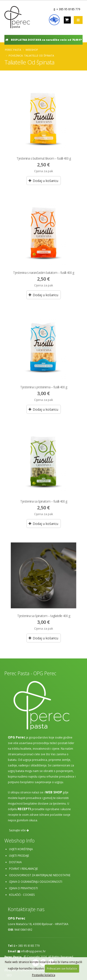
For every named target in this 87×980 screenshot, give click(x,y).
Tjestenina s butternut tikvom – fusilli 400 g (44, 158)
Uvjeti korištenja (21, 849)
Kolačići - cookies (22, 895)
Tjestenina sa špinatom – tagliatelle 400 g (44, 616)
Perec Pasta (13, 50)
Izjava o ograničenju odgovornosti (36, 882)
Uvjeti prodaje (19, 856)
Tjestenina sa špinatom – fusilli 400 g (44, 501)
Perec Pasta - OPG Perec (30, 673)
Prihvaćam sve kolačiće (62, 968)
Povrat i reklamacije (23, 869)
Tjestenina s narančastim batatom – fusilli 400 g (43, 273)
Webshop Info (19, 841)
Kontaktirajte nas (26, 909)
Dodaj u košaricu (43, 181)
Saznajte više (19, 830)
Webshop (32, 50)
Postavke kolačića (44, 975)
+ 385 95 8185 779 (68, 9)
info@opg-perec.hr (33, 951)
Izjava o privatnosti (23, 888)
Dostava (15, 862)
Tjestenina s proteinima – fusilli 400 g (44, 387)
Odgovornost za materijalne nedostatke (40, 875)
